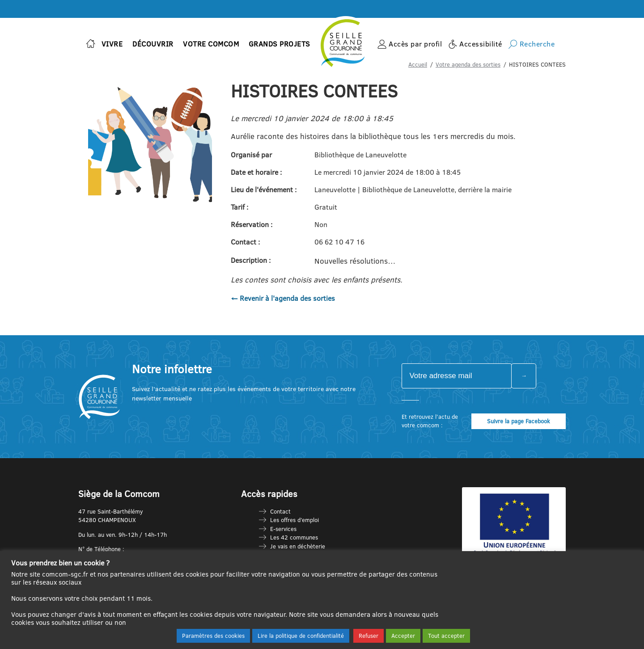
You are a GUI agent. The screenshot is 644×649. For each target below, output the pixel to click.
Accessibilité (481, 44)
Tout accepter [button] (446, 636)
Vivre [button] (112, 44)
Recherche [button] (537, 44)
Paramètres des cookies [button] (213, 636)
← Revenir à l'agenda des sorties (283, 298)
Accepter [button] (403, 636)
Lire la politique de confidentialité (301, 636)
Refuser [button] (369, 636)
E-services (283, 529)
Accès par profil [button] (415, 44)
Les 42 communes (294, 537)
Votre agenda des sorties (468, 64)
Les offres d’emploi (294, 520)
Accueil (418, 64)
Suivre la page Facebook (519, 421)
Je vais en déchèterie (298, 546)
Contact (280, 511)
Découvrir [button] (153, 44)
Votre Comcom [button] (211, 44)
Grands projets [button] (280, 44)
